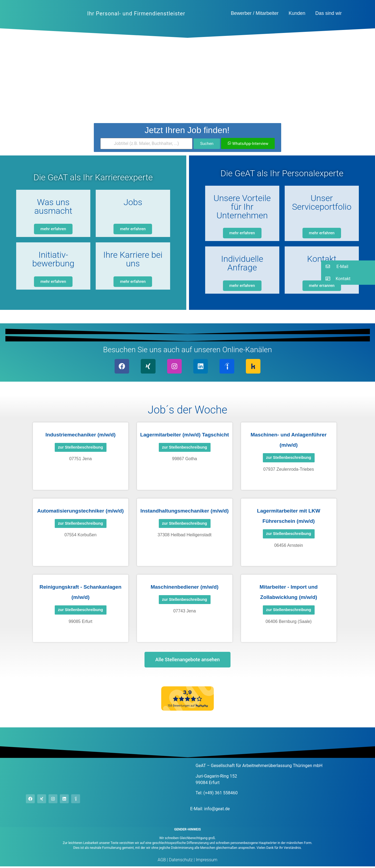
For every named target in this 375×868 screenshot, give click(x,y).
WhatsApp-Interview (248, 144)
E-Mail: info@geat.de (210, 810)
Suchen (207, 144)
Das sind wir (328, 13)
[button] (348, 267)
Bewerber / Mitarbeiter (255, 13)
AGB (162, 861)
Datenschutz (180, 861)
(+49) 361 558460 (221, 794)
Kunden (297, 13)
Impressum (206, 861)
